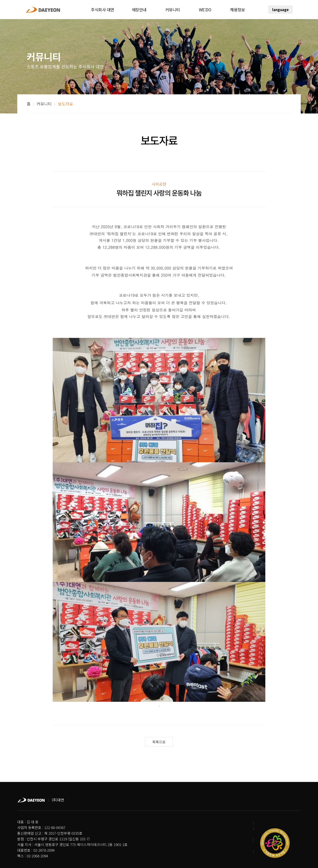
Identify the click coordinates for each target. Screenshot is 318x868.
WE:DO (205, 10)
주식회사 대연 (103, 10)
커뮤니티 (173, 10)
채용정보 (237, 10)
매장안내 (139, 10)
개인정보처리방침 (30, 844)
